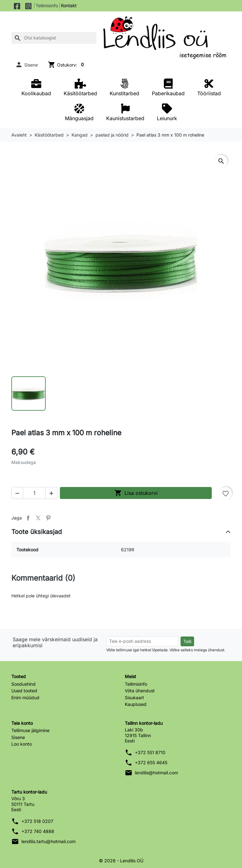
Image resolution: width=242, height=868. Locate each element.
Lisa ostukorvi (136, 493)
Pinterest (48, 518)
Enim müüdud (25, 698)
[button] (26, 65)
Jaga (28, 518)
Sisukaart (134, 698)
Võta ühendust (140, 691)
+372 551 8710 (150, 752)
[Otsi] (54, 38)
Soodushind (23, 684)
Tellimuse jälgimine (30, 730)
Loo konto (22, 744)
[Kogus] (34, 493)
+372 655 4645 (151, 762)
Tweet (38, 518)
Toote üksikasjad (37, 532)
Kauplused (136, 704)
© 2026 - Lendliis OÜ (121, 861)
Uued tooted (24, 691)
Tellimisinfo (47, 6)
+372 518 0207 (37, 821)
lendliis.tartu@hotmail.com (49, 841)
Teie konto (22, 723)
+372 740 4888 (38, 831)
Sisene (18, 737)
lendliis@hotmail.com (156, 773)
